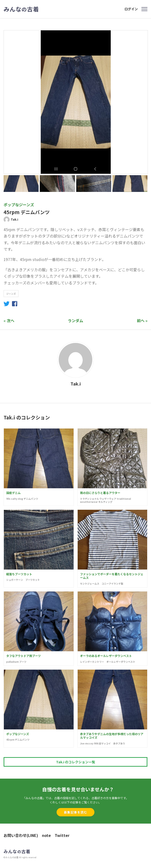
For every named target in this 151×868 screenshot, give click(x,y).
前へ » (142, 320)
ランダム (75, 320)
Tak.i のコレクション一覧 (76, 762)
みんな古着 (21, 9)
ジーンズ (11, 294)
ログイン (131, 9)
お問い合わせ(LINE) (21, 835)
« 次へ (9, 320)
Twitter (62, 835)
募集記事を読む (75, 812)
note (46, 835)
